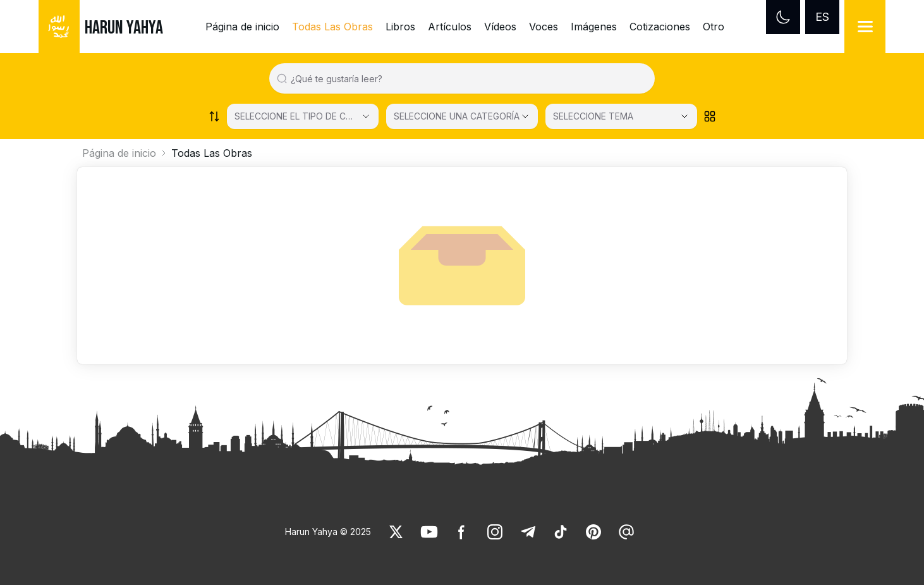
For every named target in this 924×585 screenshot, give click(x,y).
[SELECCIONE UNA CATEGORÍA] (462, 116)
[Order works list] (214, 116)
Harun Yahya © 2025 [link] (328, 532)
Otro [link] (714, 27)
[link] (396, 532)
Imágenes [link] (594, 27)
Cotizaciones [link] (660, 27)
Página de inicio (119, 153)
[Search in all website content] (467, 78)
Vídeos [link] (500, 27)
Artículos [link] (450, 27)
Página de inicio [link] (242, 27)
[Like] (396, 532)
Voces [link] (544, 27)
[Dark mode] (783, 17)
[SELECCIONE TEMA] (621, 116)
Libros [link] (400, 27)
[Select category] (303, 116)
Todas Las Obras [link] (332, 27)
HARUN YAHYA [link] (124, 28)
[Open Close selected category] (525, 116)
